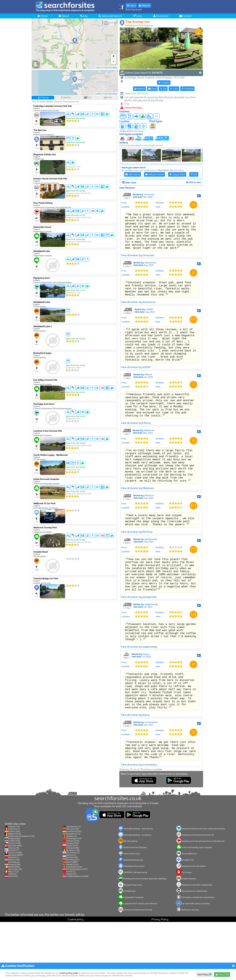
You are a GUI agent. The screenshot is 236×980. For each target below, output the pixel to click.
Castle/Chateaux (189, 937)
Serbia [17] (71, 913)
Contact (185, 16)
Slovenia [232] (73, 918)
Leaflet (98, 68)
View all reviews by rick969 (136, 402)
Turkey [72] (71, 932)
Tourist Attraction (189, 912)
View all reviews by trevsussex (138, 279)
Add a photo (133, 174)
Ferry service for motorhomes (194, 949)
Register (145, 5)
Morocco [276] (73, 899)
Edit (194, 174)
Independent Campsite (133, 955)
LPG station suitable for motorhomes (198, 955)
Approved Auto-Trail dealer (194, 924)
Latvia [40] (13, 934)
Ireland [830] (14, 925)
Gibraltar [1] (14, 915)
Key (84, 16)
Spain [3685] (72, 920)
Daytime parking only (133, 918)
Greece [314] (14, 918)
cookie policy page (69, 973)
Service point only (132, 912)
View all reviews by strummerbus (139, 838)
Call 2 (174, 89)
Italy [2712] (13, 930)
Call (163, 89)
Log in (131, 5)
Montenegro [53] (74, 896)
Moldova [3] (71, 894)
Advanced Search (110, 16)
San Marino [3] (73, 911)
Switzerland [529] (74, 925)
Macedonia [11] (73, 892)
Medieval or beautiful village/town (197, 943)
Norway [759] (72, 901)
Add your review (155, 174)
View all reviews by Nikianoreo (137, 535)
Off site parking (130, 899)
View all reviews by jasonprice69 (139, 654)
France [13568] (15, 911)
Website (140, 89)
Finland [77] (14, 908)
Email (152, 89)
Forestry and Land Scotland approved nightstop (145, 937)
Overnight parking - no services (137, 893)
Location (164, 83)
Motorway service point (134, 924)
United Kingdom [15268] (77, 934)
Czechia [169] (14, 901)
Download (161, 16)
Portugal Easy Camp (133, 943)
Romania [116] (73, 908)
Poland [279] (72, 904)
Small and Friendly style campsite (197, 905)
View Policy (205, 975)
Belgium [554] (15, 892)
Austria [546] (14, 889)
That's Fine (222, 975)
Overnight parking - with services (138, 887)
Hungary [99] (14, 922)
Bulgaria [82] (14, 896)
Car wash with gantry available (195, 962)
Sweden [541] (72, 922)
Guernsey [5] (14, 920)
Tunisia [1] (71, 930)
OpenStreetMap (111, 68)
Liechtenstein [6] (73, 885)
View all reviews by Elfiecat (136, 463)
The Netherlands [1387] (77, 927)
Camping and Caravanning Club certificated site (203, 899)
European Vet (188, 918)
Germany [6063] (16, 913)
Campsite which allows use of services (140, 962)
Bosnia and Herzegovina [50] (21, 894)
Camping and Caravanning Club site (198, 893)
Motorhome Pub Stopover (135, 905)
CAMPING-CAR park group (135, 930)
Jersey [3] (12, 932)
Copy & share (177, 174)
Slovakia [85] (72, 915)
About (64, 16)
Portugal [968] (73, 906)
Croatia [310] (14, 899)
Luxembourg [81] (74, 889)
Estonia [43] (14, 906)
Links (137, 16)
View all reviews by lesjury (135, 784)
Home (42, 16)
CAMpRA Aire (129, 949)
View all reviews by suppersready (139, 708)
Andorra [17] (14, 887)
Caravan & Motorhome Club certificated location (203, 887)
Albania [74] (14, 885)
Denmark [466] (15, 904)
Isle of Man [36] (15, 927)
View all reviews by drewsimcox (138, 329)
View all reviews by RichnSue (137, 582)
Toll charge (186, 930)
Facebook (187, 89)
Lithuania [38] (72, 887)
